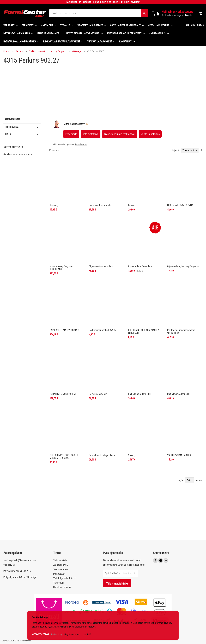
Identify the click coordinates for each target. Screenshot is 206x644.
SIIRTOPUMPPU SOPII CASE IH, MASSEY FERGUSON (64, 457)
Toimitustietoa (61, 569)
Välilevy (132, 455)
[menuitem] (10, 26)
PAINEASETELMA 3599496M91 (65, 330)
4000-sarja (77, 51)
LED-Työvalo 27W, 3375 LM (180, 205)
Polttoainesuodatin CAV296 (102, 330)
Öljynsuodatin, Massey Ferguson (183, 266)
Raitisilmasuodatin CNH (140, 394)
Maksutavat (59, 574)
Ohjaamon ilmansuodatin (101, 266)
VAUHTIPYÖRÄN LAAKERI (179, 455)
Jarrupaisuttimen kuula (100, 205)
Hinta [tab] (8, 134)
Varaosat (19, 51)
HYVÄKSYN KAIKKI (40, 635)
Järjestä (175, 150)
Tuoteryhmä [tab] (12, 127)
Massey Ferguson (58, 51)
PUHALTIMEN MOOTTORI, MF (63, 394)
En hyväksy (57, 635)
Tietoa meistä (60, 560)
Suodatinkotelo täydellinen (102, 455)
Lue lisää (87, 635)
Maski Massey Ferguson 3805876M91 (61, 268)
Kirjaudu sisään (195, 25)
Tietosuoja (59, 583)
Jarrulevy (54, 205)
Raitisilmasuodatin (98, 394)
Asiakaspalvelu (61, 565)
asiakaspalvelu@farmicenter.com (20, 560)
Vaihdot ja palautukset (64, 578)
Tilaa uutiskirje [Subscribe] (117, 583)
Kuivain (132, 205)
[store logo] (25, 13)
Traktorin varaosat (37, 51)
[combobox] (98, 13)
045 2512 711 (10, 565)
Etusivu (6, 51)
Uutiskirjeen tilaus (62, 587)
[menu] (92, 34)
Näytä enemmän (72, 635)
